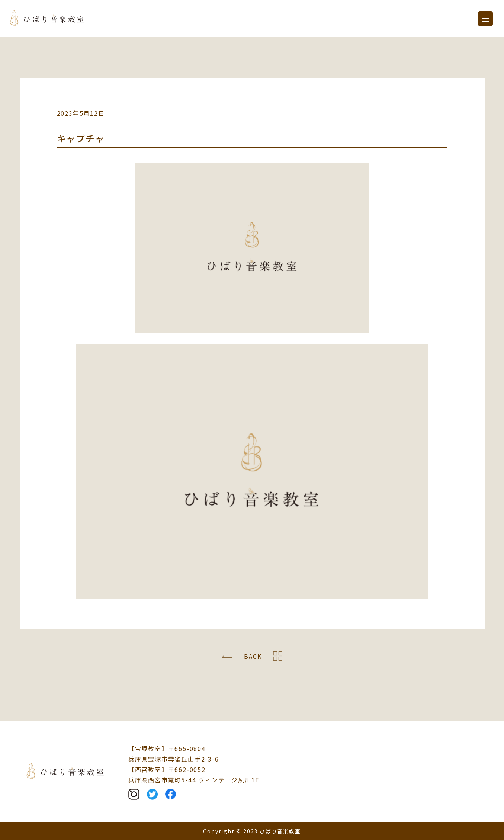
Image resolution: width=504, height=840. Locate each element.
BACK (253, 656)
